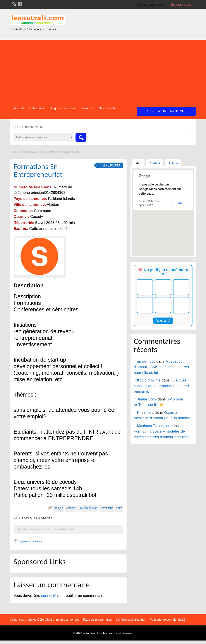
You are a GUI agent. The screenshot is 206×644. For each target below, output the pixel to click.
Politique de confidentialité (168, 620)
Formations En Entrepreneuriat (38, 170)
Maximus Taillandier (153, 426)
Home (15, 152)
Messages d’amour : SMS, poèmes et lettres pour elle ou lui (161, 367)
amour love (146, 361)
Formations (106, 508)
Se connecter (182, 4)
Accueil (19, 108)
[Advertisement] (103, 70)
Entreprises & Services (33, 152)
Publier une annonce (166, 111)
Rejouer (163, 321)
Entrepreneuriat (88, 508)
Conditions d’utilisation (131, 620)
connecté (49, 596)
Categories (37, 108)
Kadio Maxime (149, 380)
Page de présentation (97, 620)
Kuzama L (145, 413)
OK (180, 203)
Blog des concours (62, 108)
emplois (71, 508)
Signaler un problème (30, 541)
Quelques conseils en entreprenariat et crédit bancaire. (162, 386)
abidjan (59, 508)
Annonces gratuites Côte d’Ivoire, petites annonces (45, 620)
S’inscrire (87, 108)
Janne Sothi (147, 399)
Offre (119, 508)
